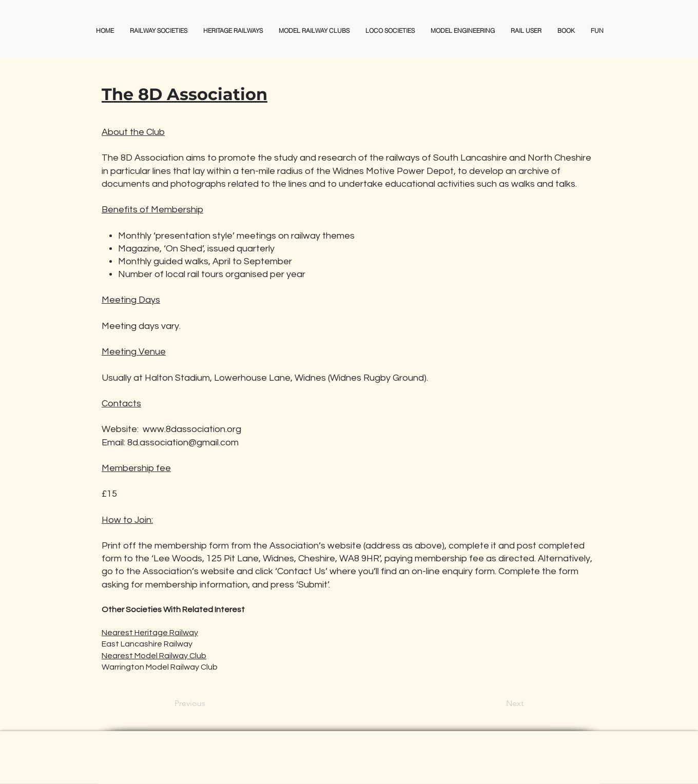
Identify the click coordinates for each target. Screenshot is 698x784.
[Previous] (208, 703)
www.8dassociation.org (192, 429)
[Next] (498, 703)
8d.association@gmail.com (183, 443)
